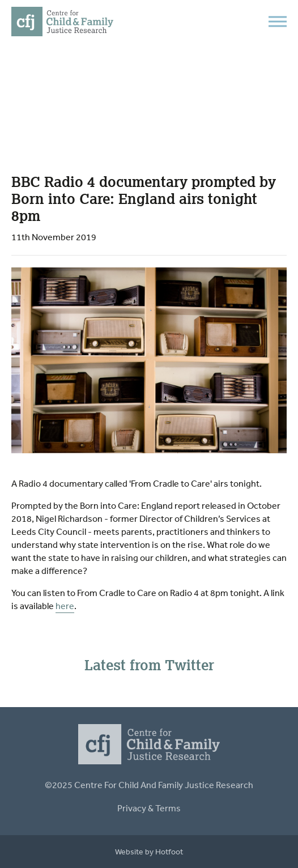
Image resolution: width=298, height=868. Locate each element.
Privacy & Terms (149, 808)
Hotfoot (169, 852)
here (65, 606)
